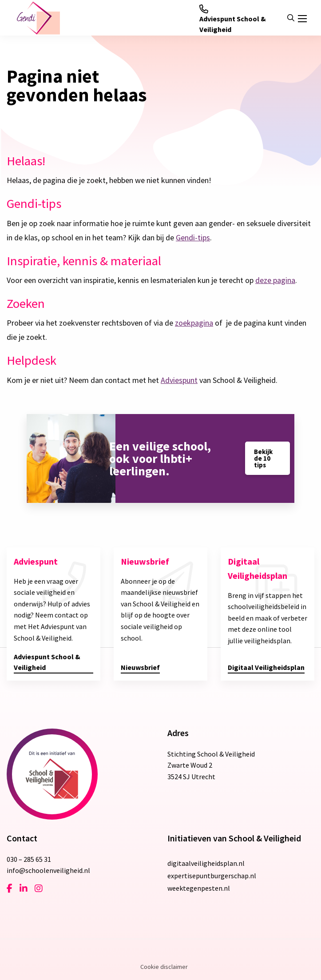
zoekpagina (194, 323)
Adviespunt (179, 380)
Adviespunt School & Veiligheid (233, 19)
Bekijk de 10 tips (263, 458)
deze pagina (275, 280)
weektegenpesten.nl (199, 888)
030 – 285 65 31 (29, 859)
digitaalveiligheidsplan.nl (206, 863)
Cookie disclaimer (164, 967)
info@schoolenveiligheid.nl (48, 870)
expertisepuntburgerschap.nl (212, 876)
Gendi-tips (193, 237)
